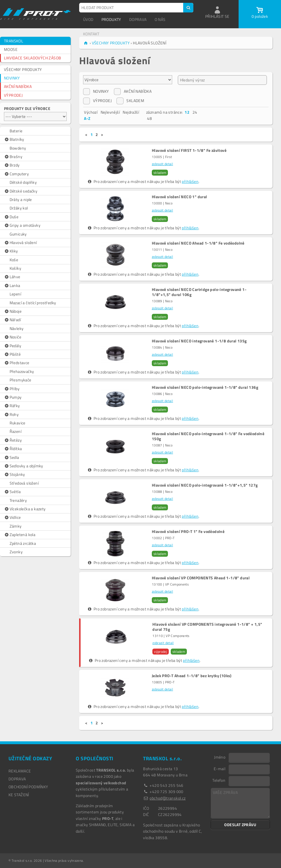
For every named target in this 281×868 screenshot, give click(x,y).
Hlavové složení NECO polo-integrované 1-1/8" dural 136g (205, 387)
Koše (14, 260)
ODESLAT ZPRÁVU (240, 825)
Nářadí (12, 320)
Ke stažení (19, 795)
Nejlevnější (110, 112)
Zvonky (16, 552)
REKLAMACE (20, 771)
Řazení (16, 431)
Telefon (219, 780)
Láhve (12, 277)
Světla (12, 492)
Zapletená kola (20, 535)
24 (195, 112)
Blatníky (14, 139)
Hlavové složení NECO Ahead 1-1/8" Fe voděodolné (198, 243)
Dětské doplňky (23, 182)
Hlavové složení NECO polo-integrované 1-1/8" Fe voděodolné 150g (208, 436)
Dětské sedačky (21, 191)
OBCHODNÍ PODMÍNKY (28, 787)
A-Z (87, 118)
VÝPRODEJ (13, 95)
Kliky (11, 251)
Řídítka (13, 449)
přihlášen (190, 181)
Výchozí (91, 112)
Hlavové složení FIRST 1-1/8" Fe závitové (189, 150)
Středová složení (24, 483)
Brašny (13, 157)
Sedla (12, 457)
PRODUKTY (111, 19)
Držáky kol (19, 208)
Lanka (12, 286)
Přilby (12, 389)
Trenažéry (18, 500)
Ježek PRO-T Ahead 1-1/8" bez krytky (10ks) (192, 676)
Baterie (16, 131)
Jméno (220, 757)
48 (149, 118)
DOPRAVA (138, 19)
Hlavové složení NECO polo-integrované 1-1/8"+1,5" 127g (205, 485)
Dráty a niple (21, 199)
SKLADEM (130, 101)
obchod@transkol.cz (167, 798)
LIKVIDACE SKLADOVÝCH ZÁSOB (33, 58)
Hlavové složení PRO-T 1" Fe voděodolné (188, 532)
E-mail (220, 768)
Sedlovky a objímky (24, 466)
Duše (11, 217)
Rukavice (18, 423)
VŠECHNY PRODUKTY (23, 69)
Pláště (12, 354)
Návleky (17, 328)
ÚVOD (88, 19)
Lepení (15, 294)
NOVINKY (12, 78)
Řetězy (13, 440)
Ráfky (12, 406)
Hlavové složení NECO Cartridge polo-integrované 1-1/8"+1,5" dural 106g (199, 292)
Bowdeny (18, 148)
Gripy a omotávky (22, 225)
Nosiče (13, 337)
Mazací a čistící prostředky (33, 303)
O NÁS (160, 19)
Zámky (16, 526)
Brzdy (12, 165)
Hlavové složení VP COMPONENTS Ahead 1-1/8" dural (201, 578)
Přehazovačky (22, 371)
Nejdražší (131, 112)
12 (187, 112)
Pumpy (13, 397)
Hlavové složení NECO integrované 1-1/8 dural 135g (199, 341)
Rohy (11, 414)
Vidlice (12, 517)
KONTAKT (91, 34)
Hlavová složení (20, 243)
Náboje (13, 311)
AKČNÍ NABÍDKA (18, 86)
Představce (17, 363)
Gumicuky (18, 234)
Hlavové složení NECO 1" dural (180, 197)
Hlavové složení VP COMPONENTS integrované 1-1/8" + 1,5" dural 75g (207, 627)
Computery (16, 174)
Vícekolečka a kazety (25, 509)
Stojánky (15, 474)
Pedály (13, 346)
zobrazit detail (162, 164)
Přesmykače (20, 380)
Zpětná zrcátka (23, 543)
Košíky (15, 268)
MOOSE (11, 49)
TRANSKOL (14, 41)
